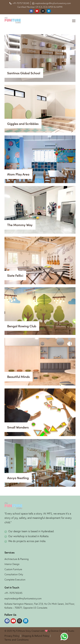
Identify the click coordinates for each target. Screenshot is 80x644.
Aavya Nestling (18, 478)
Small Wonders (18, 427)
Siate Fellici (15, 275)
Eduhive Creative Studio (62, 631)
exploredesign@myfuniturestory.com (23, 598)
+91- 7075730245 (13, 593)
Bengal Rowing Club (22, 326)
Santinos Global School (24, 73)
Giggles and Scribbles (23, 124)
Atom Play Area (18, 174)
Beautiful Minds (18, 377)
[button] (74, 21)
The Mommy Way (20, 225)
